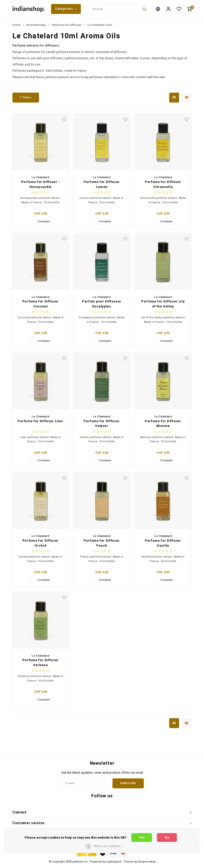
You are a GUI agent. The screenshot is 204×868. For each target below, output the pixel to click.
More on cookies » (108, 846)
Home (16, 27)
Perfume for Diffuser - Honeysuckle (41, 186)
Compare (44, 223)
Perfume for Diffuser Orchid (41, 545)
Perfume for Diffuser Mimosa (163, 425)
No (167, 838)
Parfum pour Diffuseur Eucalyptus (102, 306)
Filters (26, 99)
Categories (66, 10)
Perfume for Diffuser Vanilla (163, 545)
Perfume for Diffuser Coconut (41, 306)
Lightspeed (114, 863)
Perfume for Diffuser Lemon (102, 186)
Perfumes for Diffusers (67, 27)
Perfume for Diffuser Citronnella (163, 186)
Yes (142, 838)
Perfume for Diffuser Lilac (41, 423)
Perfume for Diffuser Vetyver (102, 425)
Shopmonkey (147, 863)
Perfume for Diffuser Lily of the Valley (163, 306)
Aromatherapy (36, 27)
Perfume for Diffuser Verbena (41, 665)
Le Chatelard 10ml (100, 27)
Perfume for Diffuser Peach (102, 545)
